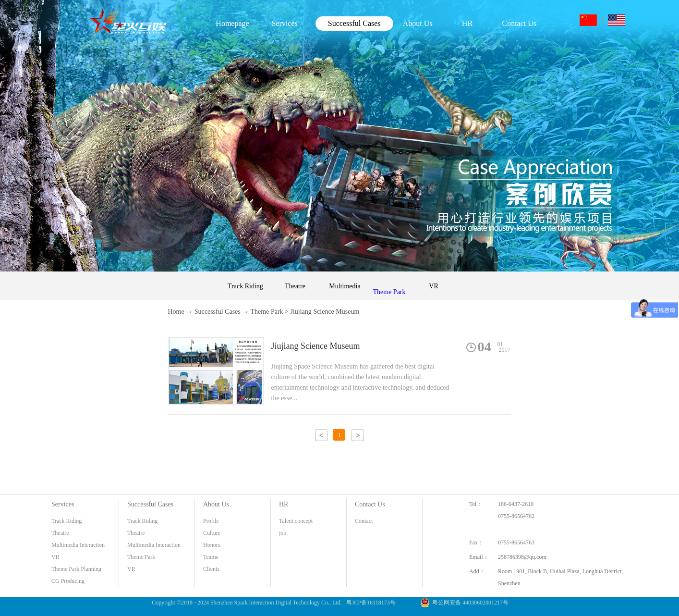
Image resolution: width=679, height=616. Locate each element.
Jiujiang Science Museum (325, 312)
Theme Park (267, 312)
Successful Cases (218, 312)
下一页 (358, 435)
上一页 (321, 435)
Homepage (232, 23)
